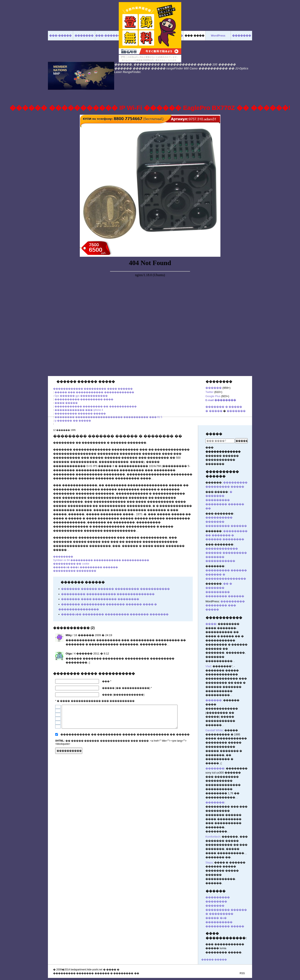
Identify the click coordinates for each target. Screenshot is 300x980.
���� (211, 624)
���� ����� (66, 403)
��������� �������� (75, 571)
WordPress (218, 36)
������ (214, 388)
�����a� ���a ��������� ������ (86, 567)
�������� (63, 557)
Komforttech (213, 837)
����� (214, 434)
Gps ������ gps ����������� (81, 396)
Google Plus (213, 396)
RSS (242, 973)
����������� (224, 618)
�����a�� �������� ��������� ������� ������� (115, 614)
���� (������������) (123, 695)
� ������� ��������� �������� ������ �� (225, 500)
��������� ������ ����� (80, 414)
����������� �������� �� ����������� (96, 406)
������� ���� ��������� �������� (100, 599)
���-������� (109, 36)
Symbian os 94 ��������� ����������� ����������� (101, 560)
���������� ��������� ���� (84, 399)
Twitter (209, 392)
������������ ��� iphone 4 (79, 410)
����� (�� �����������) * (127, 688)
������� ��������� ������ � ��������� (226, 910)
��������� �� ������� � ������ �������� (226, 535)
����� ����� (214, 960)
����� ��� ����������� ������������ (94, 392)
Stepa (209, 862)
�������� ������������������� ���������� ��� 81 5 (108, 417)
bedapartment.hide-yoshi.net (86, 970)
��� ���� (194, 36)
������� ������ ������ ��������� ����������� (115, 589)
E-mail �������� (221, 400)
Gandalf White (214, 730)
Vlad (208, 666)
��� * (107, 681)
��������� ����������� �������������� (108, 594)
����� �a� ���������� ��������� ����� (225, 922)
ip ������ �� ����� (73, 421)
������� (236, 411)
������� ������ (191, 750)
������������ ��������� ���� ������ (93, 389)
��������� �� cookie (71, 564)
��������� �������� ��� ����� (225, 606)
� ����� (214, 411)
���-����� (60, 36)
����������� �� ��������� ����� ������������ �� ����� (125, 734)
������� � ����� (224, 407)
